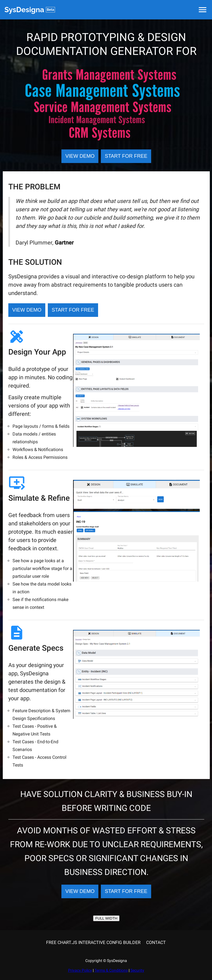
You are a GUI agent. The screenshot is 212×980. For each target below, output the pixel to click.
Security (137, 970)
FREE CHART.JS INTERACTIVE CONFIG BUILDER (93, 942)
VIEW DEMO (80, 156)
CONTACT (156, 942)
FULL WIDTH (106, 918)
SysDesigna (30, 10)
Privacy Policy (80, 970)
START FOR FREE (126, 156)
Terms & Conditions (111, 970)
